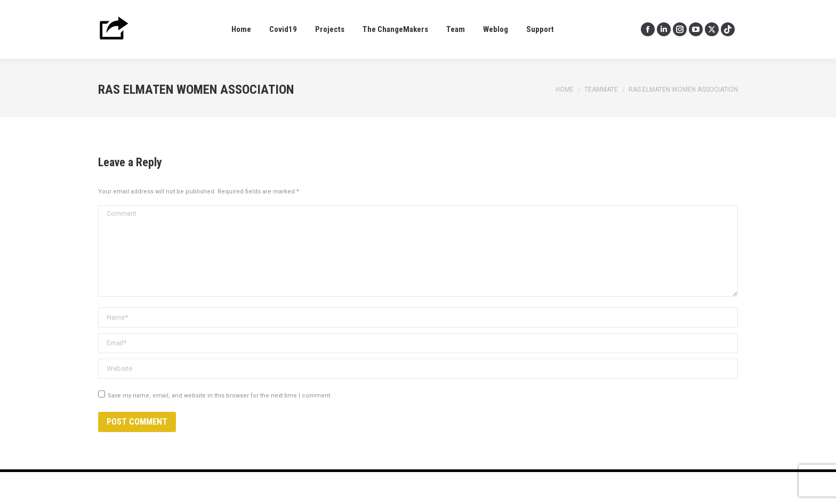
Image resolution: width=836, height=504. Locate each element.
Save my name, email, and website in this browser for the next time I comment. (220, 396)
